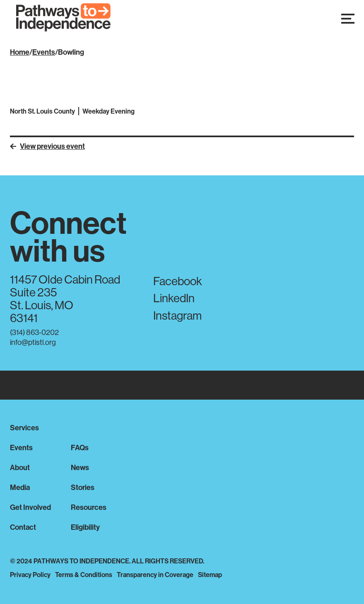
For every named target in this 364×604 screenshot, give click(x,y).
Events (44, 52)
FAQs (80, 448)
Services (24, 428)
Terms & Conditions (84, 575)
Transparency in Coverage (155, 575)
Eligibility (85, 527)
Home (20, 52)
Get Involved (30, 507)
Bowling (71, 52)
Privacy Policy (30, 575)
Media (20, 487)
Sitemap (210, 575)
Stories (83, 487)
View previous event (47, 146)
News (80, 467)
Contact (23, 527)
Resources (89, 507)
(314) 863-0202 (34, 332)
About (20, 467)
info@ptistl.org (33, 342)
